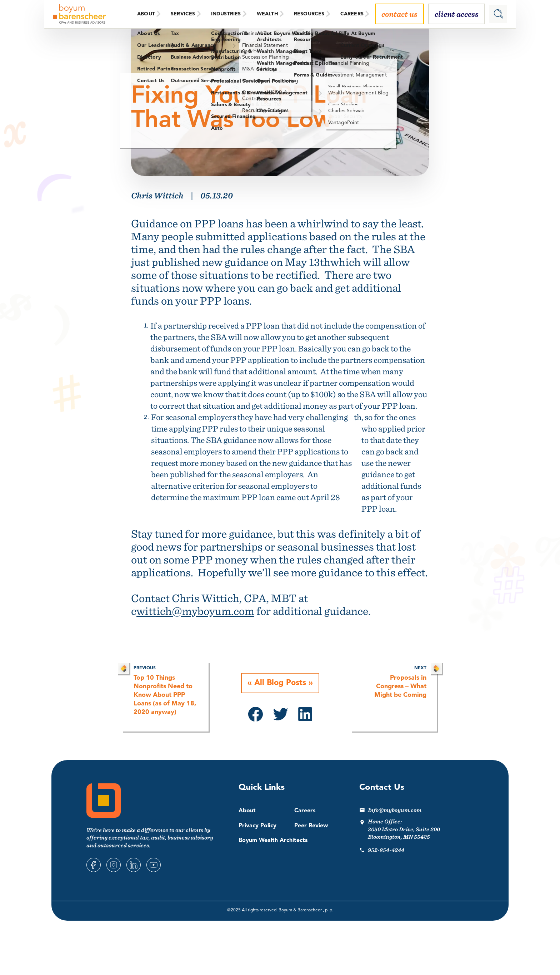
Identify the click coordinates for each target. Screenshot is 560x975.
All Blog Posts (280, 683)
